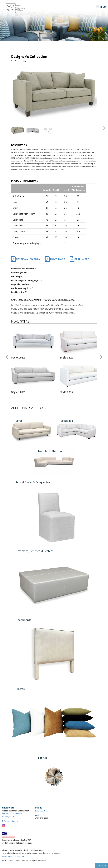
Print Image (55, 260)
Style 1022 (18, 392)
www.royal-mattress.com (13, 856)
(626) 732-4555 (42, 811)
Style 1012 (18, 357)
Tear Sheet (79, 260)
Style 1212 (67, 392)
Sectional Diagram (26, 260)
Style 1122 (67, 357)
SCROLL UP (101, 865)
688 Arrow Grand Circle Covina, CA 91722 (16, 817)
